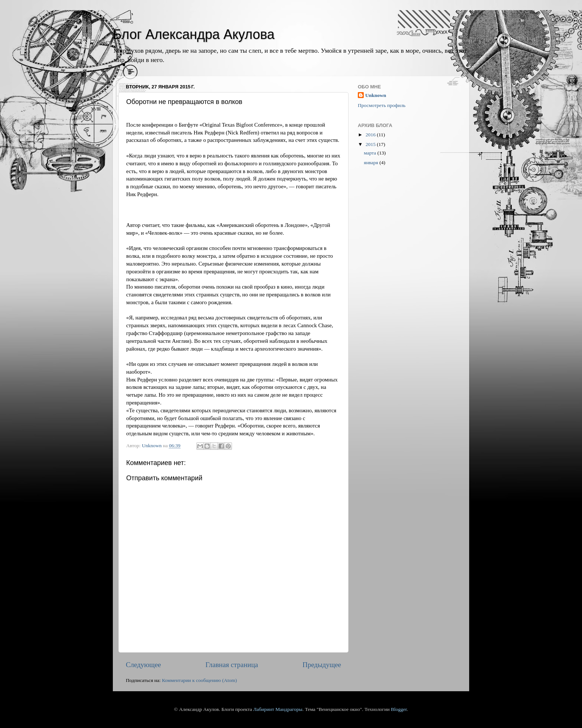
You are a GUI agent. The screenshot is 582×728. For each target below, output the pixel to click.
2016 (371, 135)
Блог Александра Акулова (194, 34)
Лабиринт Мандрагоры (278, 709)
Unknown (376, 95)
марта (370, 153)
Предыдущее (322, 665)
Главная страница (232, 665)
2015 (371, 144)
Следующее (143, 665)
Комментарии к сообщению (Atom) (199, 680)
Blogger (399, 709)
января (372, 162)
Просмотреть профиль (382, 105)
